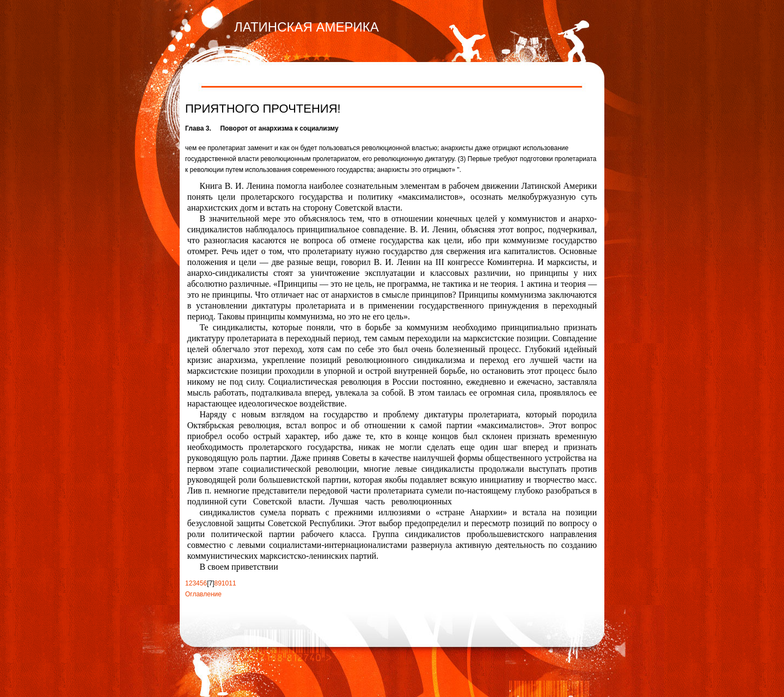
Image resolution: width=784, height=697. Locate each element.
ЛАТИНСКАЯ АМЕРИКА (307, 27)
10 (225, 583)
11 (232, 583)
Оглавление (203, 594)
